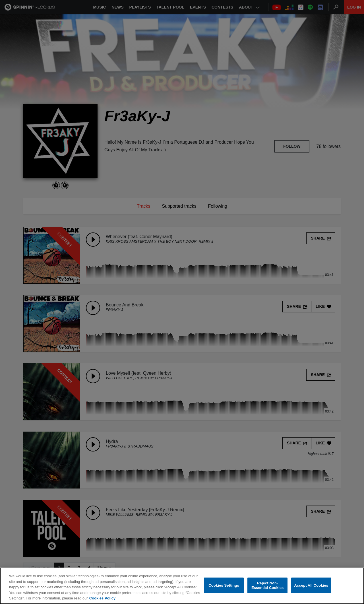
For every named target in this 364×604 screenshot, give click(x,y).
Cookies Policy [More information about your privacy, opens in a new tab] (102, 598)
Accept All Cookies (311, 585)
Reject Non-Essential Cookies (267, 585)
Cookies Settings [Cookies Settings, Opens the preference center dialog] (224, 585)
